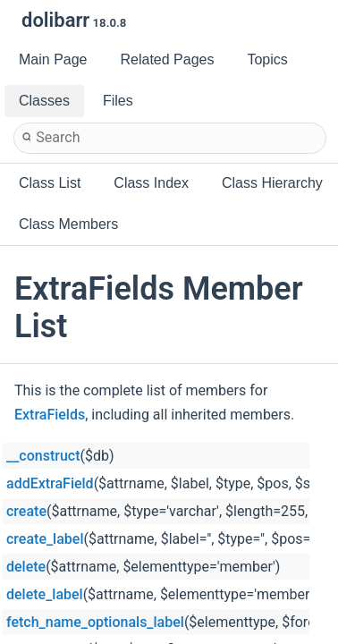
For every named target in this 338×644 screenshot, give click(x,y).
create (26, 511)
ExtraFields (50, 415)
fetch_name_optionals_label (95, 622)
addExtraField (50, 483)
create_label (45, 539)
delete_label (45, 594)
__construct (43, 456)
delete (26, 567)
